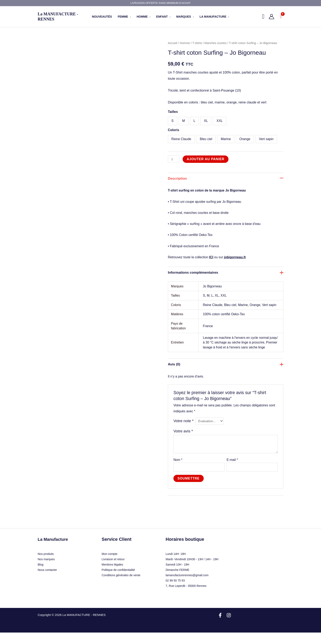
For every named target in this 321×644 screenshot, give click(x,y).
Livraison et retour (113, 571)
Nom (178, 470)
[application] (130, 17)
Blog (41, 576)
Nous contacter (47, 581)
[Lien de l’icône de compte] (271, 17)
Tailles (173, 112)
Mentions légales (112, 576)
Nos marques (46, 571)
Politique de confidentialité (118, 581)
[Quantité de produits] (174, 159)
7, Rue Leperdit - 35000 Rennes (186, 597)
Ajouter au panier (206, 159)
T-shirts (198, 43)
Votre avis (184, 442)
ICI (212, 259)
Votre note (184, 431)
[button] (263, 16)
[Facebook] (220, 627)
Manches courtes (217, 43)
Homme (185, 43)
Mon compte (110, 565)
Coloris (173, 130)
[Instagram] (229, 627)
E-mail (232, 470)
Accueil (173, 43)
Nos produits (46, 565)
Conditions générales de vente (121, 587)
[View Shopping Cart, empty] (281, 17)
